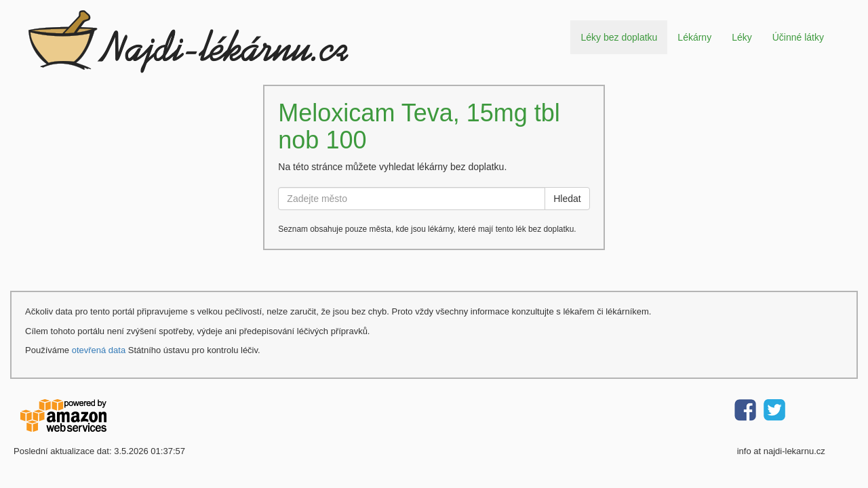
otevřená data (99, 350)
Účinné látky (798, 37)
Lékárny (694, 37)
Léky (742, 37)
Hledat (567, 199)
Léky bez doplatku (619, 37)
